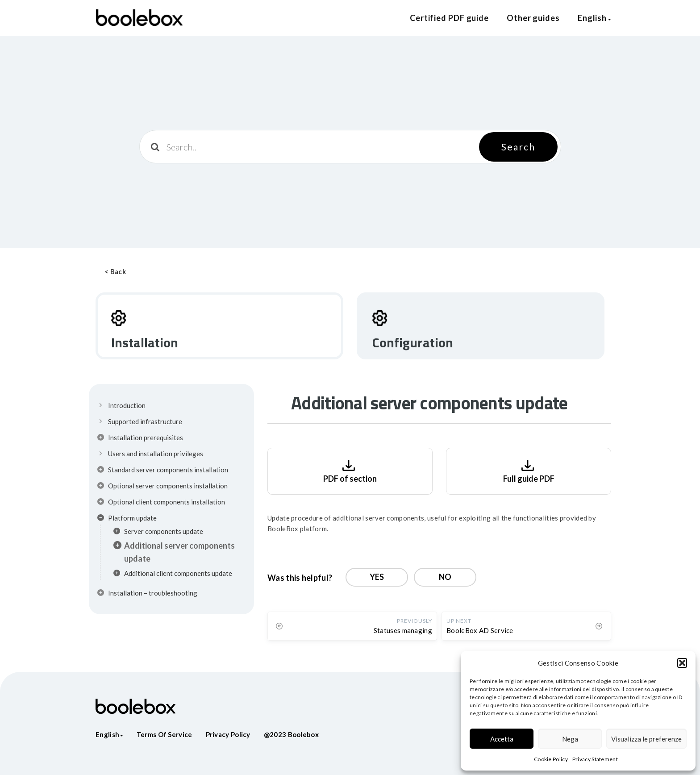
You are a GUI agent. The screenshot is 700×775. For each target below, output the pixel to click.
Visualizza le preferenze (646, 739)
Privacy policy (228, 734)
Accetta (502, 739)
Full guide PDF (529, 470)
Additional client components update (173, 575)
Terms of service (165, 734)
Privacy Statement (595, 759)
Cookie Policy (551, 759)
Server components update (158, 533)
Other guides (533, 18)
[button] (682, 663)
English (594, 18)
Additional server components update (174, 552)
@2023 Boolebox (291, 734)
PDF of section (350, 470)
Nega (570, 739)
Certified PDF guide (449, 18)
